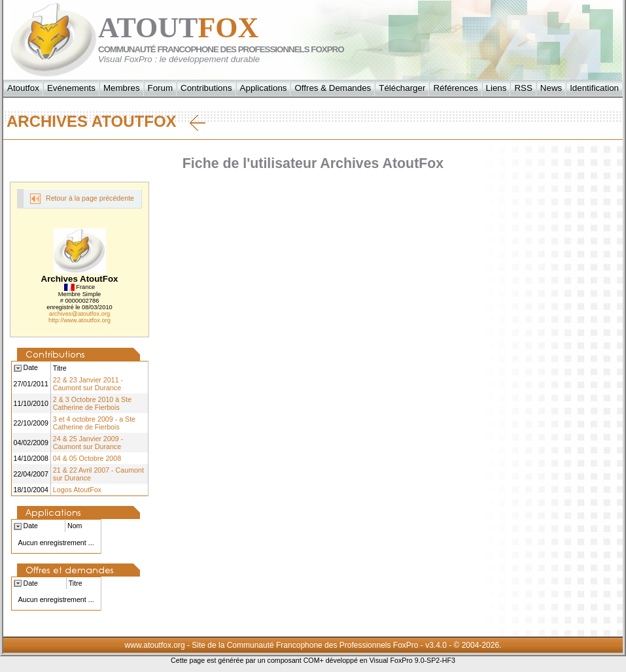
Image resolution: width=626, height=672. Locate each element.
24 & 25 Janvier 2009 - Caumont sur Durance (88, 443)
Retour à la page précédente (82, 199)
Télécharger (402, 88)
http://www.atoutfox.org (79, 320)
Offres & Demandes (333, 88)
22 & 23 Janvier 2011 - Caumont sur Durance (88, 384)
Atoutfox (23, 88)
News (551, 88)
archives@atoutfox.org (79, 314)
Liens (496, 88)
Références (455, 88)
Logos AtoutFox (77, 490)
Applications (264, 88)
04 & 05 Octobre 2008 (87, 458)
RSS (523, 88)
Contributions (206, 88)
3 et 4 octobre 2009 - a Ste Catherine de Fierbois (94, 423)
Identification (594, 88)
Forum (161, 88)
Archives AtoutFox (106, 122)
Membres (122, 88)
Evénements (71, 88)
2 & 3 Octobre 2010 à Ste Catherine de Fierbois (92, 403)
